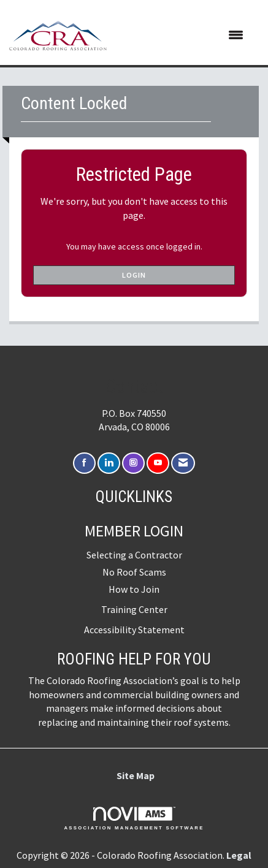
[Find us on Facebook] (84, 463)
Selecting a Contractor (134, 555)
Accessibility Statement (134, 630)
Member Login (134, 531)
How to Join (134, 589)
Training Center (134, 609)
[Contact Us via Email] (183, 463)
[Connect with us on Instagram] (133, 463)
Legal (239, 855)
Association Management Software (134, 818)
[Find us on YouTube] (158, 463)
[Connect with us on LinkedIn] (109, 463)
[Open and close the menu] (181, 36)
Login (134, 275)
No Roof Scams (134, 572)
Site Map (136, 775)
